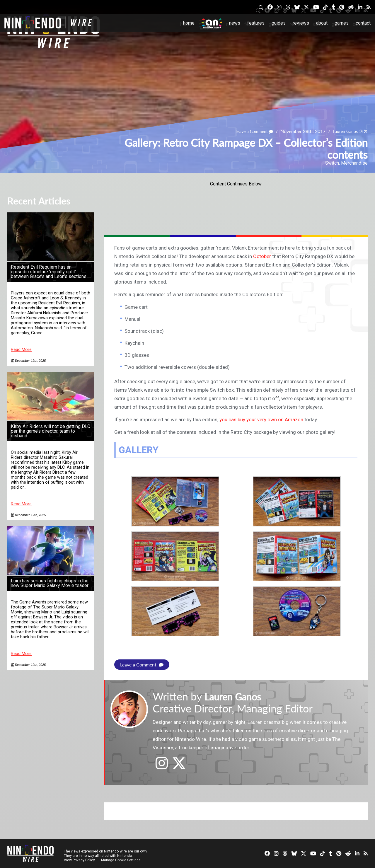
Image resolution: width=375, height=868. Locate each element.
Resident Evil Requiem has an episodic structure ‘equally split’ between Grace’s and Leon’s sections (49, 272)
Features (256, 23)
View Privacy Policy (79, 860)
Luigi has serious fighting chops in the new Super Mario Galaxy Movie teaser (50, 583)
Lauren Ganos (342, 131)
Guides (279, 23)
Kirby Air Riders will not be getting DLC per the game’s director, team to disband (51, 431)
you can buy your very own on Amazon (261, 419)
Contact (363, 23)
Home (189, 23)
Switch (332, 163)
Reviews (301, 23)
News (235, 23)
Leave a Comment (247, 131)
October (262, 256)
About (322, 23)
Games (342, 23)
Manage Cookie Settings (121, 860)
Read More (21, 350)
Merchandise (354, 163)
